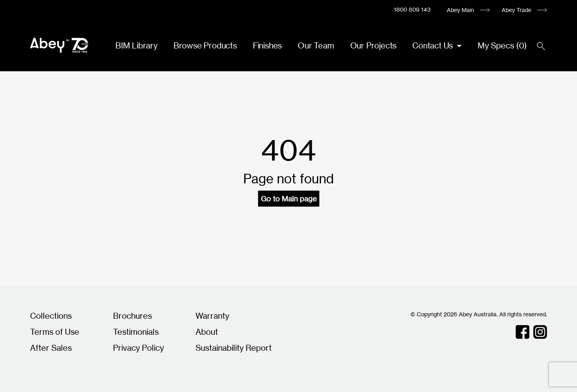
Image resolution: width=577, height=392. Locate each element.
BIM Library (136, 45)
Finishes (267, 45)
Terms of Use (55, 332)
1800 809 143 (412, 9)
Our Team (316, 45)
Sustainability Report (234, 348)
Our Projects (373, 45)
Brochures (132, 316)
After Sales (51, 348)
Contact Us (434, 45)
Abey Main (460, 10)
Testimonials (136, 332)
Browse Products (205, 45)
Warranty (212, 316)
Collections (51, 316)
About (207, 332)
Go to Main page (289, 199)
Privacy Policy (138, 348)
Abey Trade (516, 10)
